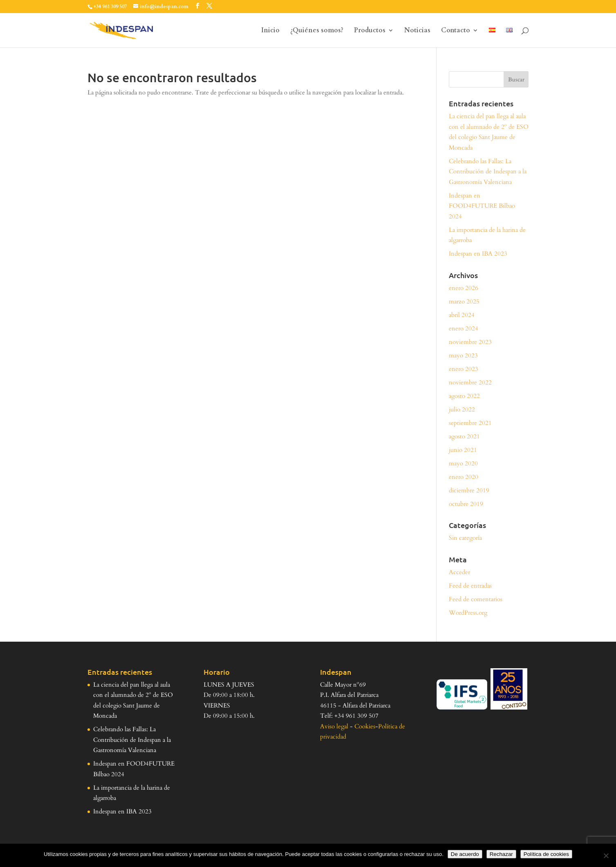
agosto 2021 (464, 436)
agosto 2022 (464, 396)
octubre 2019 (466, 504)
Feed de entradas (470, 586)
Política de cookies (546, 854)
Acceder (459, 572)
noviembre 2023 (470, 342)
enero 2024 (464, 328)
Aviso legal (334, 726)
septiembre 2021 (470, 423)
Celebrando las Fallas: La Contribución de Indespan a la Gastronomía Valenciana (488, 172)
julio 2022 (462, 409)
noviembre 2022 (470, 382)
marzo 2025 (464, 301)
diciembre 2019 (469, 490)
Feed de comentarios (476, 599)
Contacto (456, 31)
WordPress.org (468, 613)
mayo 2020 (463, 463)
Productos (370, 31)
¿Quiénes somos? (317, 31)
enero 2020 (464, 477)
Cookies (365, 726)
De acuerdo (465, 854)
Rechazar (501, 854)
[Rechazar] (606, 856)
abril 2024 (462, 315)
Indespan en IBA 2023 (478, 254)
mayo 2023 (463, 355)
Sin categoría (465, 538)
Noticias (417, 31)
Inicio (270, 31)
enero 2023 (464, 369)
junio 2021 (463, 450)
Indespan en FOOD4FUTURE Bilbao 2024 (482, 206)
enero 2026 (464, 288)
